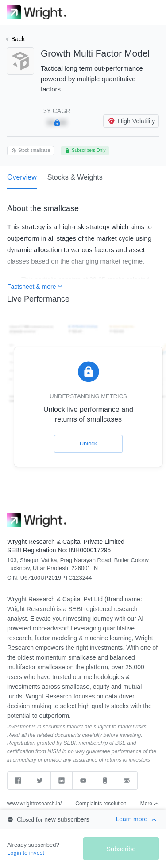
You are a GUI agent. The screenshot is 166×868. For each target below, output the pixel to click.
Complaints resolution (101, 804)
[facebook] (18, 781)
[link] (37, 12)
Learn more (136, 819)
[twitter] (40, 781)
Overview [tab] (22, 181)
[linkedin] (62, 781)
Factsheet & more (35, 287)
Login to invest (26, 853)
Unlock (89, 443)
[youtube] (83, 781)
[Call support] (105, 781)
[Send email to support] (127, 781)
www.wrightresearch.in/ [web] (34, 804)
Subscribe (121, 849)
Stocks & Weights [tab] (75, 177)
